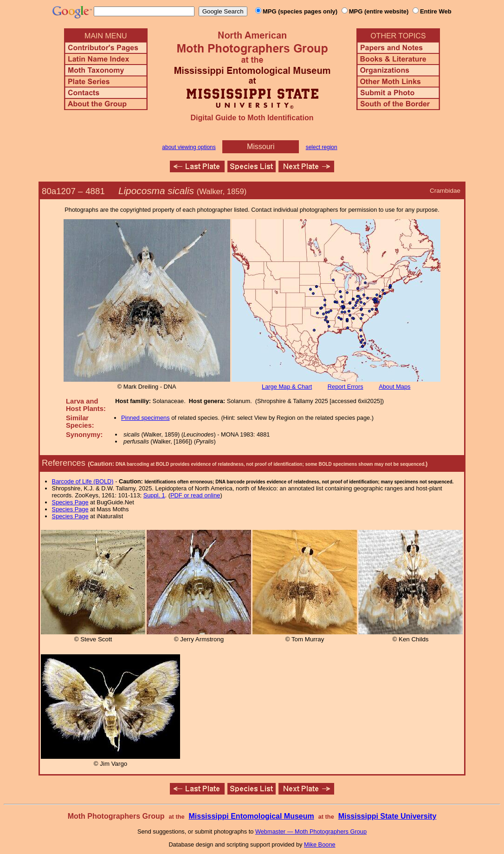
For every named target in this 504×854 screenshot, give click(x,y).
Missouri (261, 147)
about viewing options (189, 147)
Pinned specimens (145, 418)
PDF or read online (195, 495)
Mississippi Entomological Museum (251, 816)
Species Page (70, 502)
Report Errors (346, 387)
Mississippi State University (388, 816)
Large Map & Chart (287, 387)
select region (322, 147)
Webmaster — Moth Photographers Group (311, 831)
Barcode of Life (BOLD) (83, 481)
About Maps (394, 387)
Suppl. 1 (154, 495)
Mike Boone (320, 844)
